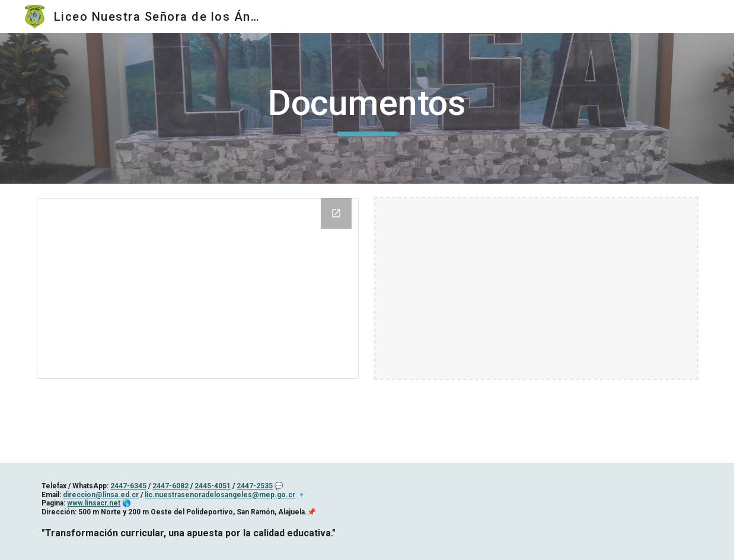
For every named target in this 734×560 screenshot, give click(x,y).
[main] (367, 108)
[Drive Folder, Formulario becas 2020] (197, 288)
